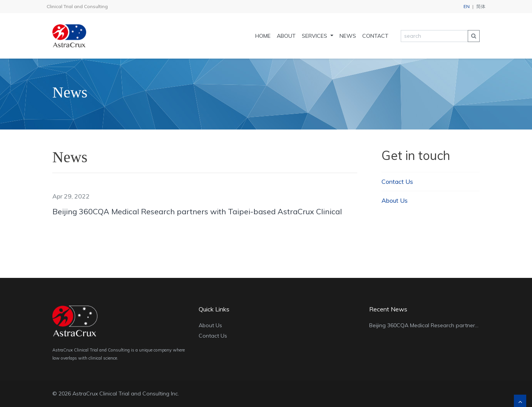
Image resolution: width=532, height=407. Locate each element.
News (348, 36)
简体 (481, 6)
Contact (375, 36)
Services (315, 36)
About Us (395, 200)
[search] (434, 36)
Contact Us (397, 182)
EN (467, 6)
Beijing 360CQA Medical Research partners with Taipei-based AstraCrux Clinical (197, 211)
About (286, 36)
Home (263, 36)
